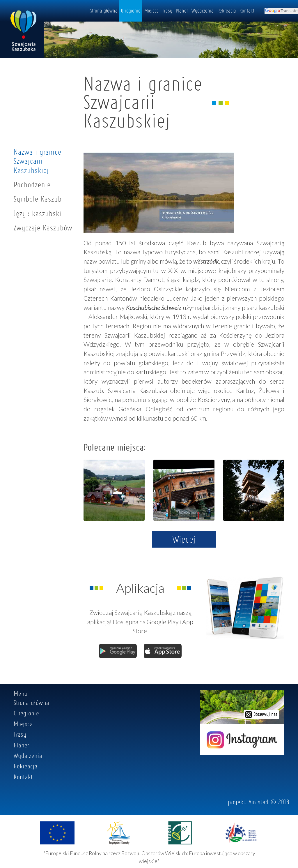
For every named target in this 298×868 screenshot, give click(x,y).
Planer (182, 10)
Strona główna (104, 10)
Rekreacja (227, 10)
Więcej (184, 539)
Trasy (167, 10)
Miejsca (152, 10)
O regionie (131, 10)
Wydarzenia (203, 10)
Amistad (259, 802)
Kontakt (247, 10)
